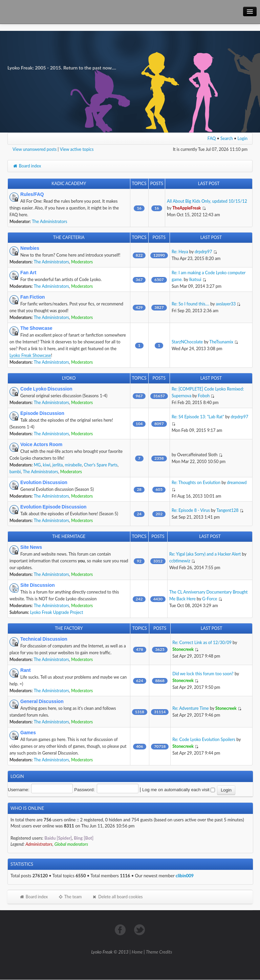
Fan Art (28, 273)
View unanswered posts (35, 149)
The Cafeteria (69, 237)
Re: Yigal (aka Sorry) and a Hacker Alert (205, 554)
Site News (31, 547)
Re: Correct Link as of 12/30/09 (202, 643)
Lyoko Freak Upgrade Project (57, 612)
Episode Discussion (42, 413)
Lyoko (69, 378)
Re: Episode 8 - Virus (191, 510)
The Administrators (49, 222)
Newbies (30, 248)
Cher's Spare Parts (101, 465)
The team (70, 897)
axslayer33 (226, 304)
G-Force (210, 599)
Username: (19, 790)
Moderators (82, 262)
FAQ (212, 138)
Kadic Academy (69, 184)
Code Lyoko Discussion (46, 389)
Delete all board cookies (117, 897)
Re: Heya (180, 252)
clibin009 (185, 876)
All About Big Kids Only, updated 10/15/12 (207, 201)
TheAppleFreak (187, 208)
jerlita (58, 465)
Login (243, 138)
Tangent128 (227, 510)
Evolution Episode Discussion (53, 507)
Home (137, 952)
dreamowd (237, 483)
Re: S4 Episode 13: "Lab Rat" (198, 417)
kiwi (47, 465)
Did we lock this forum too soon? (203, 674)
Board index (27, 166)
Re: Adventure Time (190, 708)
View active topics (77, 149)
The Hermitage (69, 536)
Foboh (204, 396)
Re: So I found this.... (190, 304)
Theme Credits (159, 952)
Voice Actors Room (41, 444)
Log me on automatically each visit (179, 790)
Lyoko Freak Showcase (30, 355)
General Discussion (42, 701)
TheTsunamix (221, 342)
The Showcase (36, 328)
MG (37, 465)
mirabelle (73, 465)
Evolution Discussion (44, 482)
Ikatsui (195, 279)
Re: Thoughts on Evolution (196, 483)
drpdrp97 (203, 252)
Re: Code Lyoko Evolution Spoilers (204, 739)
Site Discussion (38, 585)
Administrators (39, 844)
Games (28, 733)
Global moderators (71, 844)
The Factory (69, 628)
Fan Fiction (33, 297)
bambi (15, 472)
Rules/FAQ (32, 194)
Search (227, 138)
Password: (84, 790)
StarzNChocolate (187, 342)
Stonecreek (183, 649)
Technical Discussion (44, 639)
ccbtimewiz (180, 561)
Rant (26, 670)
